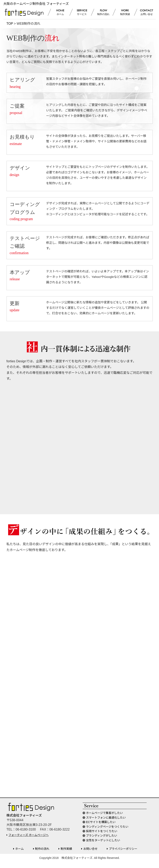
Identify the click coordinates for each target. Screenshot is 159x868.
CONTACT (147, 12)
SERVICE (82, 12)
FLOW (103, 12)
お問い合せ (90, 849)
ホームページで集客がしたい (104, 813)
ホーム (19, 849)
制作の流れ (42, 849)
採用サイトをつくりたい (102, 831)
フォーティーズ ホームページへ (29, 835)
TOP (10, 24)
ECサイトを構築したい (101, 822)
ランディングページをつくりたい (107, 827)
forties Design (24, 12)
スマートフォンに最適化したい (106, 818)
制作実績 (66, 849)
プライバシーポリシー (123, 849)
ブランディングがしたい (102, 836)
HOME (60, 12)
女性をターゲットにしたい (103, 840)
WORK (125, 12)
